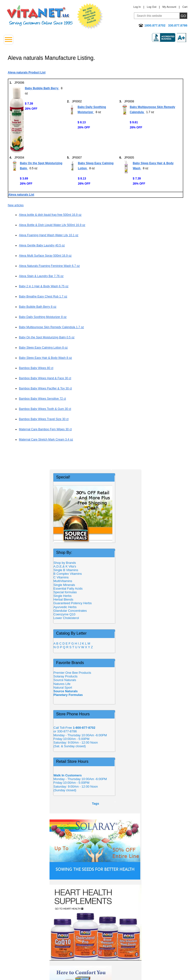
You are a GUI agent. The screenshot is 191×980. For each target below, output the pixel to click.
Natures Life (62, 684)
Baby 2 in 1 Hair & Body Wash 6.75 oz (44, 286)
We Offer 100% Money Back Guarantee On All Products (90, 16)
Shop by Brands (66, 563)
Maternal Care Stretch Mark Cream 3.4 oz (46, 440)
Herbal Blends (63, 599)
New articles (16, 205)
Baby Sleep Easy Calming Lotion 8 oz (43, 348)
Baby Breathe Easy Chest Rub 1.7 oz (43, 297)
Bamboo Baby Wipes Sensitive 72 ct (42, 399)
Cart (185, 7)
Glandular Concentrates (70, 611)
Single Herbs (62, 596)
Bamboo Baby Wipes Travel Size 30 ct (44, 419)
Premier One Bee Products (72, 673)
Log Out (152, 7)
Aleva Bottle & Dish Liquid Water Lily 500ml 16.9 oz (52, 225)
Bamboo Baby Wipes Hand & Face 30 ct (45, 378)
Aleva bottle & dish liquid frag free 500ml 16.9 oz (50, 215)
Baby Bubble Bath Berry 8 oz (38, 307)
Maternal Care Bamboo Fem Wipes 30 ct (45, 429)
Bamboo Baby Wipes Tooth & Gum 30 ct (45, 409)
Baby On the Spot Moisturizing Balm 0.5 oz (47, 337)
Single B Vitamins (66, 570)
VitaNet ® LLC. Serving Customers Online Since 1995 (40, 16)
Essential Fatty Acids (68, 589)
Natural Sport (63, 688)
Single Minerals (64, 585)
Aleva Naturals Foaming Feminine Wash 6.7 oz (49, 266)
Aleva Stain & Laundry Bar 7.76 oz (41, 276)
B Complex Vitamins (68, 574)
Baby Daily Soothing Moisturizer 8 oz (43, 317)
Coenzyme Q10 (64, 614)
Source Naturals (65, 680)
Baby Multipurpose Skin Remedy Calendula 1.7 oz (51, 327)
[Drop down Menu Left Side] (8, 40)
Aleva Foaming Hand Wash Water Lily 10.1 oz (49, 235)
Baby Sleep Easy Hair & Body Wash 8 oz (46, 358)
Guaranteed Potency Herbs (73, 603)
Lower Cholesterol (66, 618)
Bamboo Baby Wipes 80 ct (36, 368)
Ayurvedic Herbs (65, 607)
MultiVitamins (63, 581)
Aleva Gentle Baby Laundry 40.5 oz (42, 245)
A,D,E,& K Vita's (65, 566)
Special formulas (65, 592)
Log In (137, 7)
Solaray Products (65, 676)
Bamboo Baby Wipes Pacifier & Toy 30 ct (45, 388)
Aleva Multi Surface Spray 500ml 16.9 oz (45, 256)
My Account (169, 7)
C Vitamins (61, 577)
